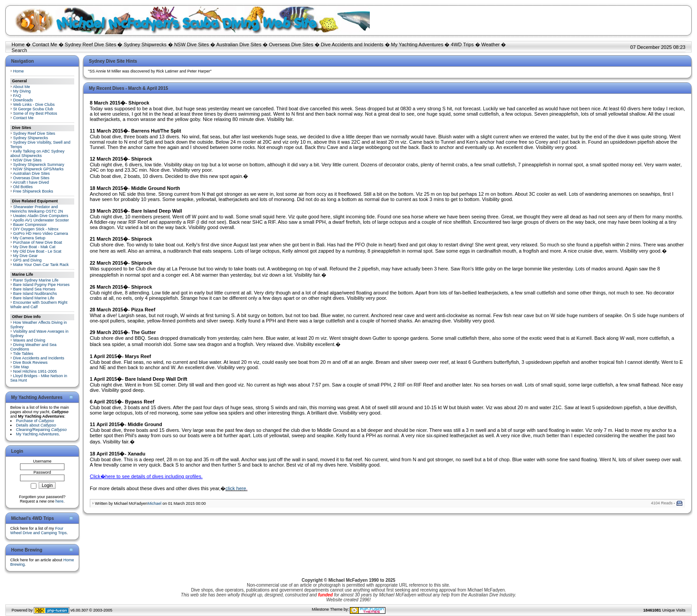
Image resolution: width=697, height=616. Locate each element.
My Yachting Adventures (417, 44)
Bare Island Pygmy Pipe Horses (42, 285)
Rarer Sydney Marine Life (36, 280)
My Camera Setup (30, 238)
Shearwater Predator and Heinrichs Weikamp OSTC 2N (37, 209)
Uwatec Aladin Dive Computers (41, 216)
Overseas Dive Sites (291, 44)
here (60, 501)
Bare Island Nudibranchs (35, 294)
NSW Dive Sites (192, 44)
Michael (154, 503)
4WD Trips (462, 44)
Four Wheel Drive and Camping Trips (38, 531)
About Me (22, 87)
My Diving (22, 91)
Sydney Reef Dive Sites (91, 44)
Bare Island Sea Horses (34, 289)
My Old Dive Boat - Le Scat (38, 251)
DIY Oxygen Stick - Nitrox (36, 229)
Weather (491, 44)
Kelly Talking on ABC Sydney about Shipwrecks (37, 153)
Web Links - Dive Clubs (34, 105)
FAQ (17, 96)
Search (19, 50)
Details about (36, 425)
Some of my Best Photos (35, 113)
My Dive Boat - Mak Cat (34, 247)
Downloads (23, 100)
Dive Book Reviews (31, 362)
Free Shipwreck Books (33, 191)
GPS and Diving (28, 260)
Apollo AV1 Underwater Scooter (41, 220)
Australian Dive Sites (239, 44)
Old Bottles (23, 187)
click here (236, 488)
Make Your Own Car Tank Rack (41, 265)
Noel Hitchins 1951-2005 (35, 371)
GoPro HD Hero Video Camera (41, 234)
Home (18, 44)
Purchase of (35, 421)
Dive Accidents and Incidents (352, 44)
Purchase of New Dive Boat (38, 242)
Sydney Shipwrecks (145, 44)
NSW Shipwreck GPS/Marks (39, 169)
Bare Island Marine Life (34, 298)
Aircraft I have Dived (31, 182)
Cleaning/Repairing (41, 430)
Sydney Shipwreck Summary (39, 165)
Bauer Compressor (30, 225)
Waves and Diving (29, 340)
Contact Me (44, 44)
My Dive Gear (26, 256)
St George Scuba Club (33, 109)
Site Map (21, 367)
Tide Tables (23, 354)
